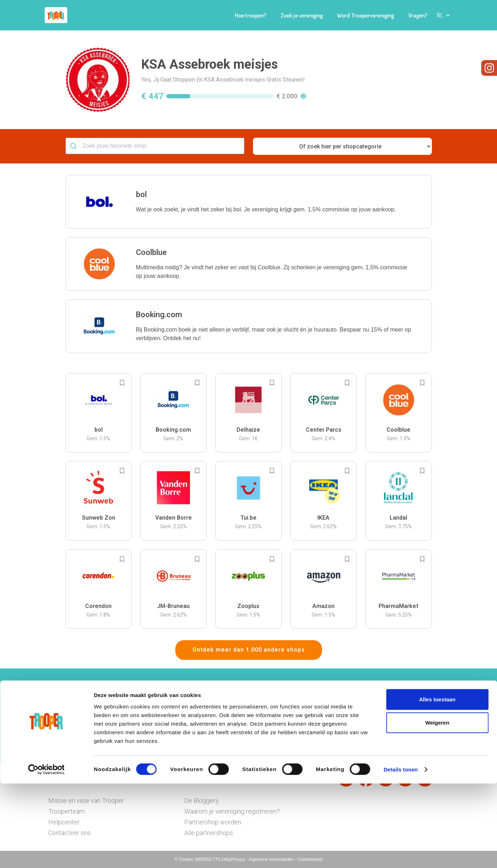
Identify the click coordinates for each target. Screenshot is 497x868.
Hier (170, 730)
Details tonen (401, 854)
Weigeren (437, 807)
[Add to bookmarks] (122, 383)
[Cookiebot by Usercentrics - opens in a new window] (46, 854)
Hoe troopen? (250, 15)
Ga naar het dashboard (322, 740)
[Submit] (74, 146)
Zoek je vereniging (302, 15)
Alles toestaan (437, 783)
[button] (444, 15)
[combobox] (155, 146)
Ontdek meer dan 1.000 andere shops (249, 650)
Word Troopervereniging (366, 15)
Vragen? (418, 15)
